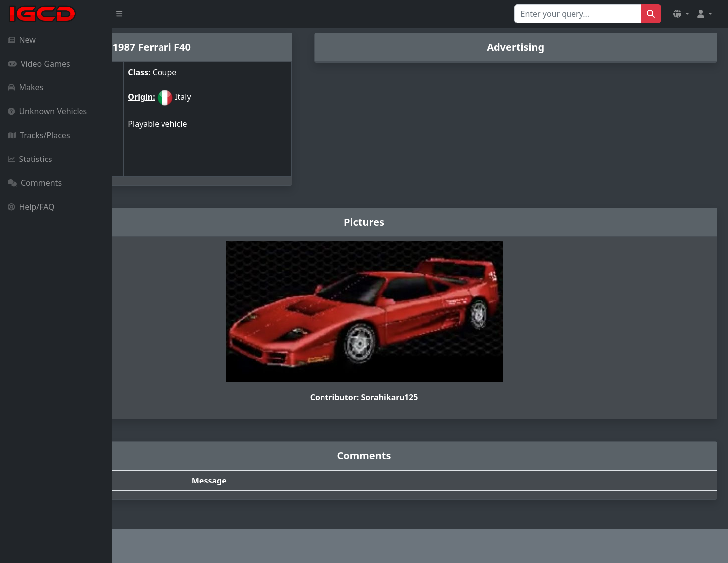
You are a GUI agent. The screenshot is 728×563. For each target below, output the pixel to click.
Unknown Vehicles (47, 111)
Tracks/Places (39, 135)
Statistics (30, 159)
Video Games (39, 64)
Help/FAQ (31, 207)
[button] (681, 14)
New (22, 40)
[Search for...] (578, 14)
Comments (35, 183)
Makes (26, 87)
